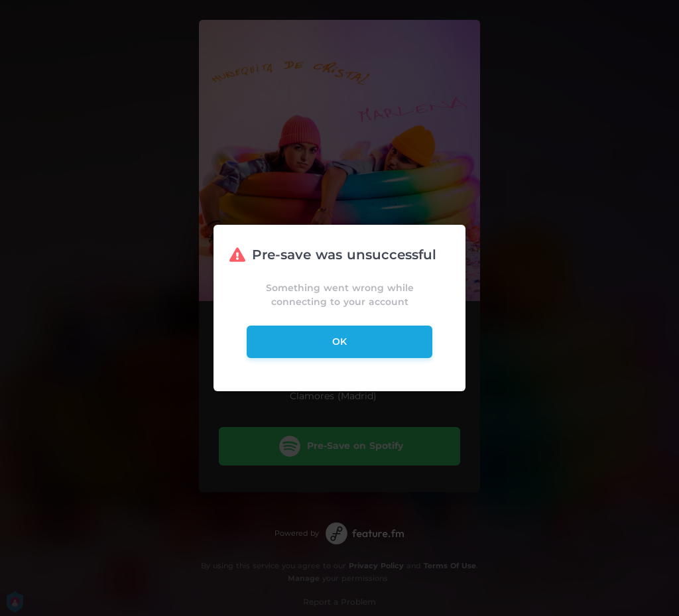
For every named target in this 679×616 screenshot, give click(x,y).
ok (339, 341)
